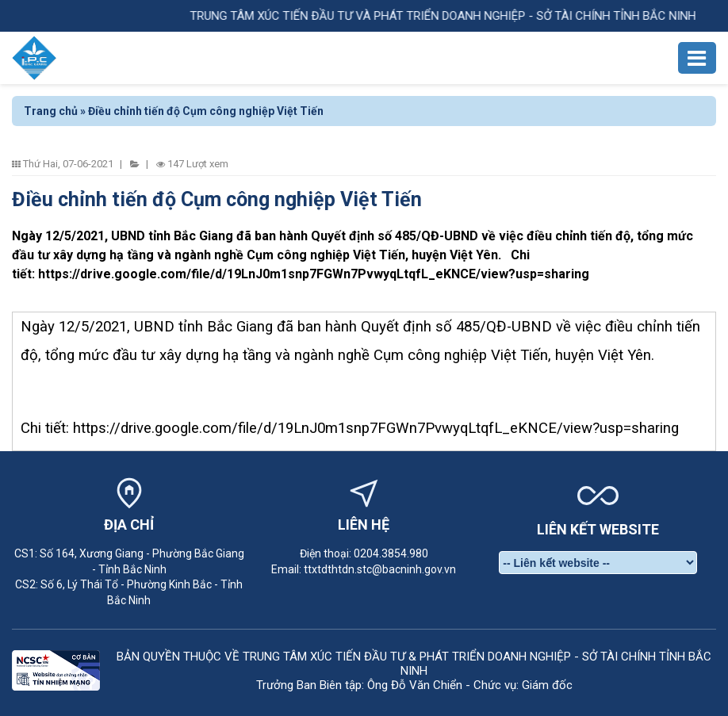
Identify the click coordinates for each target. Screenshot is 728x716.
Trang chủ (51, 111)
